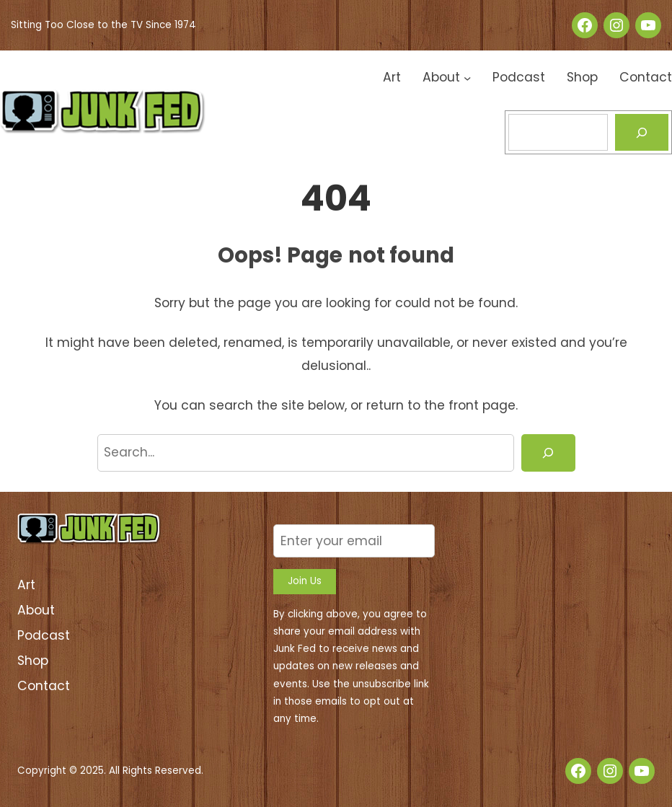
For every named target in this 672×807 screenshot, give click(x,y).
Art (26, 585)
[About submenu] (467, 77)
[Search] (642, 132)
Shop (33, 661)
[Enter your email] (354, 541)
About (36, 610)
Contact (44, 686)
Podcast (44, 635)
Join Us (305, 581)
